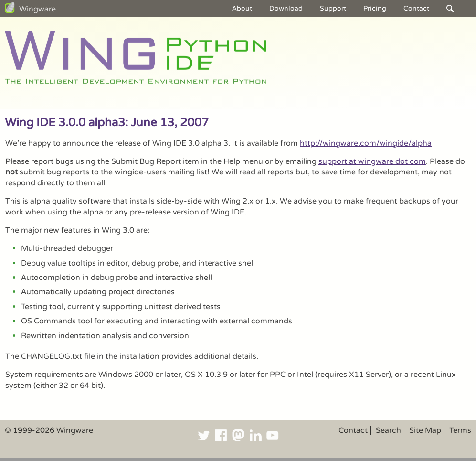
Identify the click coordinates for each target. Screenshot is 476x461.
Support (333, 8)
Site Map (425, 430)
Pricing (375, 8)
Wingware (37, 9)
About (242, 8)
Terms (460, 430)
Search (388, 430)
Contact (416, 8)
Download (286, 8)
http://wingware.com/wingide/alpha (366, 143)
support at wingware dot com (372, 161)
